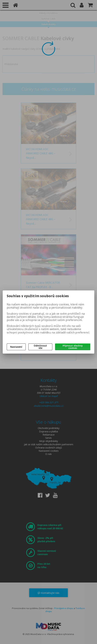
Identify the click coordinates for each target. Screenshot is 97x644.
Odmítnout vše (40, 347)
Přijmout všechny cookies (73, 347)
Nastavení (16, 347)
